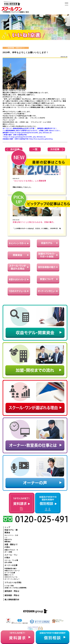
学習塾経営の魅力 (11, 569)
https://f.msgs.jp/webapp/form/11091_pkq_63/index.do (31, 133)
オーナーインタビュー (12, 579)
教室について (9, 575)
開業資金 (8, 542)
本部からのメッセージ (12, 571)
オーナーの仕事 (10, 573)
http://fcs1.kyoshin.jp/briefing (41, 139)
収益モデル (8, 540)
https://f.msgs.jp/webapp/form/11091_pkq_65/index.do (25, 137)
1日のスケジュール (11, 577)
